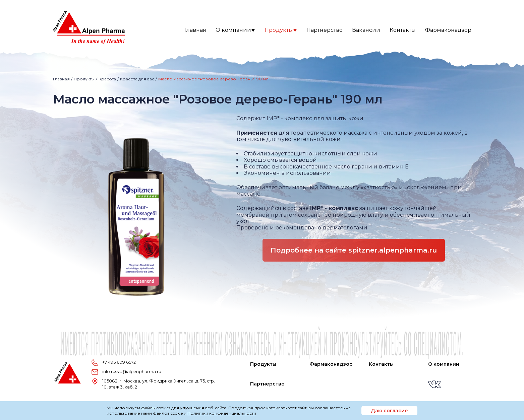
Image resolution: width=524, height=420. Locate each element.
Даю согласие (389, 411)
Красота (107, 79)
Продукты (281, 30)
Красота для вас (137, 79)
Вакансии (366, 30)
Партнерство (267, 384)
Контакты (403, 30)
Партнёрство (325, 30)
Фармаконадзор (448, 30)
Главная (195, 30)
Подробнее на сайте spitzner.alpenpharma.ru (354, 250)
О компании (235, 30)
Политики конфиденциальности (222, 413)
